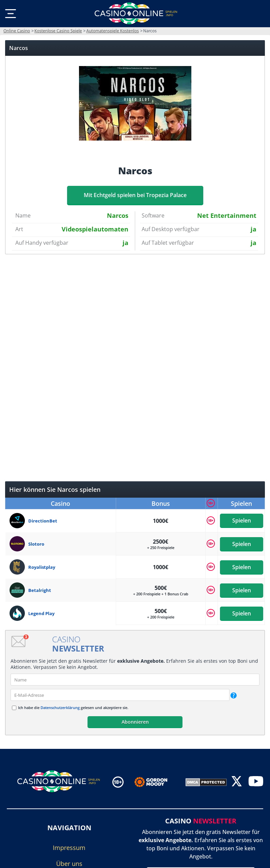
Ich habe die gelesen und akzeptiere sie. (73, 708)
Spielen (241, 521)
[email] (120, 695)
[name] (135, 680)
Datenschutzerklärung (60, 708)
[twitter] (237, 782)
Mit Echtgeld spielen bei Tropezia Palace (135, 195)
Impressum (69, 848)
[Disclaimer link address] (156, 782)
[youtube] (256, 782)
